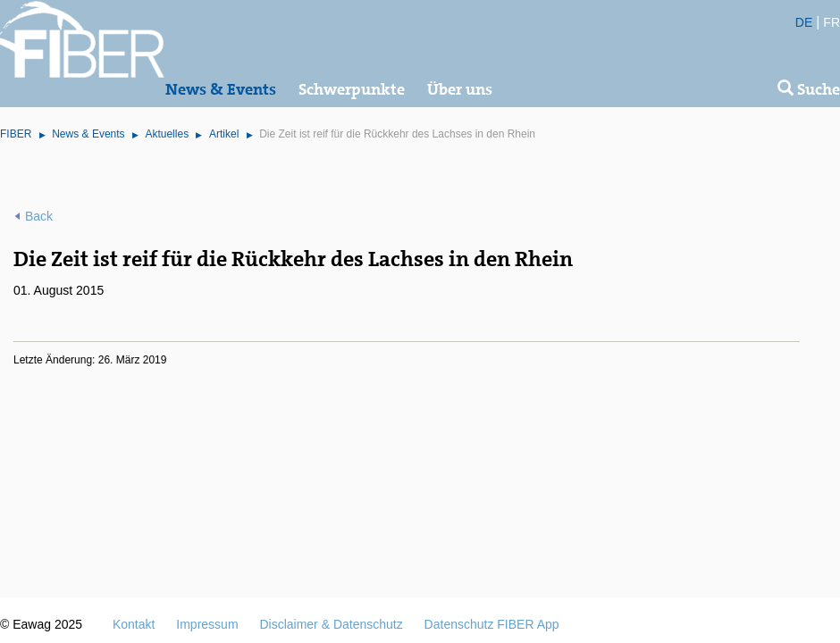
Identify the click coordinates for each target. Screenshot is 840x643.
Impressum (207, 624)
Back (39, 216)
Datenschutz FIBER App (492, 624)
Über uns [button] (460, 89)
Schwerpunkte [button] (352, 89)
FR (832, 22)
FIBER (16, 134)
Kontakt (134, 624)
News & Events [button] (221, 89)
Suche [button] (809, 89)
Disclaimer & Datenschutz (331, 624)
